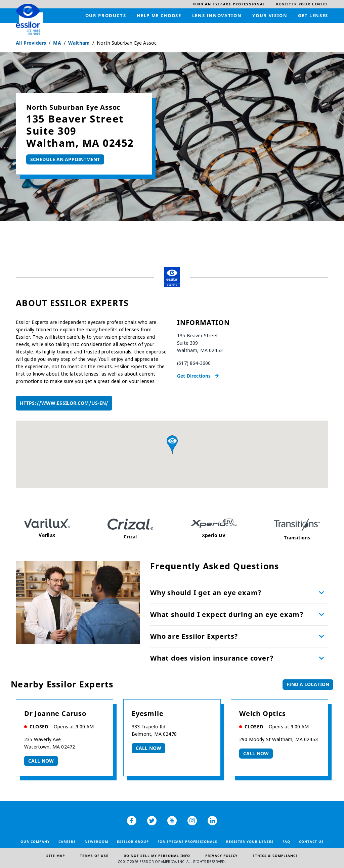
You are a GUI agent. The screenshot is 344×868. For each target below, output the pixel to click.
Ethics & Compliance (275, 856)
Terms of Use (94, 856)
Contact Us (311, 841)
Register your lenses (250, 841)
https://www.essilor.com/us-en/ (64, 403)
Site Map (56, 856)
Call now (41, 761)
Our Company (35, 841)
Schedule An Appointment (65, 159)
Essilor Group (133, 841)
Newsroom (96, 841)
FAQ (286, 841)
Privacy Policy (221, 856)
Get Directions (194, 376)
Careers (67, 841)
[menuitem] (229, 4)
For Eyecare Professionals (187, 841)
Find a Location (308, 684)
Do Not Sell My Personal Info (157, 856)
